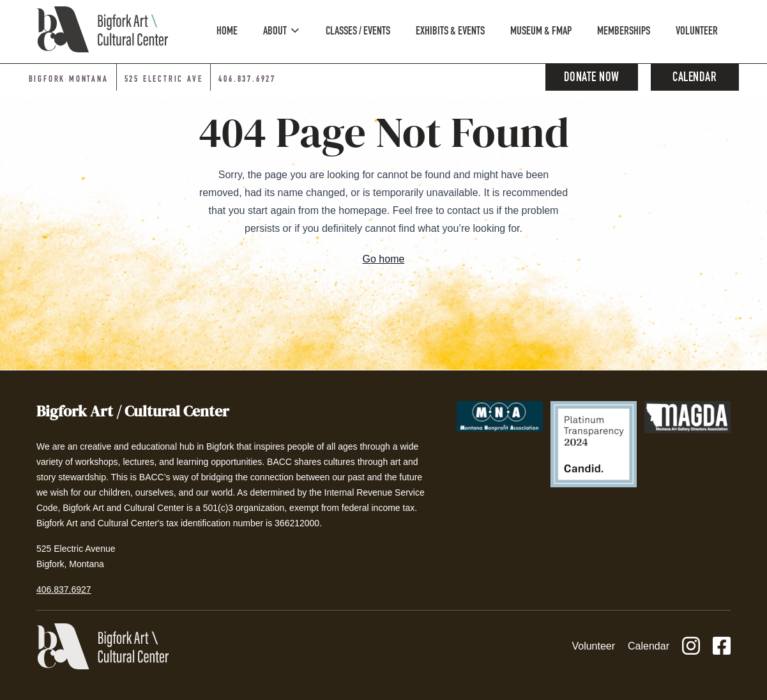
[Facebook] (722, 647)
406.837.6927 (64, 590)
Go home (384, 259)
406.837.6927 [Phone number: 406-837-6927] (247, 80)
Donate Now (592, 79)
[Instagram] (691, 647)
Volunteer (593, 646)
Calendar (695, 79)
